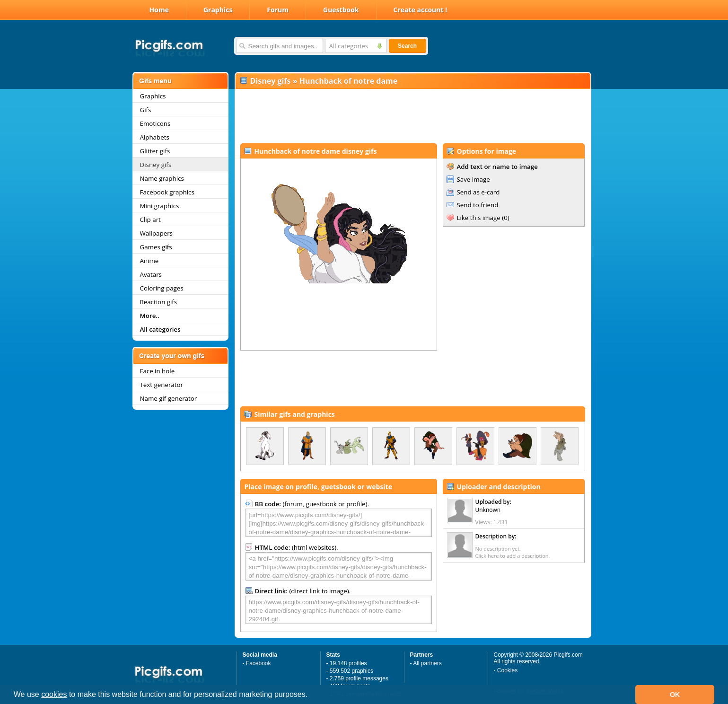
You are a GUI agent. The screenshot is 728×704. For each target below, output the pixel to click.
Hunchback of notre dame (349, 81)
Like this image (479, 218)
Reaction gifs (159, 302)
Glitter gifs (155, 151)
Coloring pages (162, 288)
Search (407, 46)
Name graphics (162, 178)
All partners (427, 663)
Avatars (151, 274)
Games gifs (156, 247)
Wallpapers (156, 233)
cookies (54, 694)
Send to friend (478, 205)
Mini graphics (160, 206)
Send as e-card (478, 192)
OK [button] (675, 695)
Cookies (507, 670)
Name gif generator (169, 398)
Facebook (259, 663)
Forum (278, 10)
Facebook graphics (167, 192)
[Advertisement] (412, 116)
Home (159, 10)
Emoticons (155, 123)
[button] (311, 695)
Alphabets (155, 137)
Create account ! (421, 10)
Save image (474, 179)
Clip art (150, 220)
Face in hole (158, 371)
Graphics (218, 10)
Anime (149, 261)
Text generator (162, 385)
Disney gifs (156, 165)
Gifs (146, 110)
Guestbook (341, 10)
